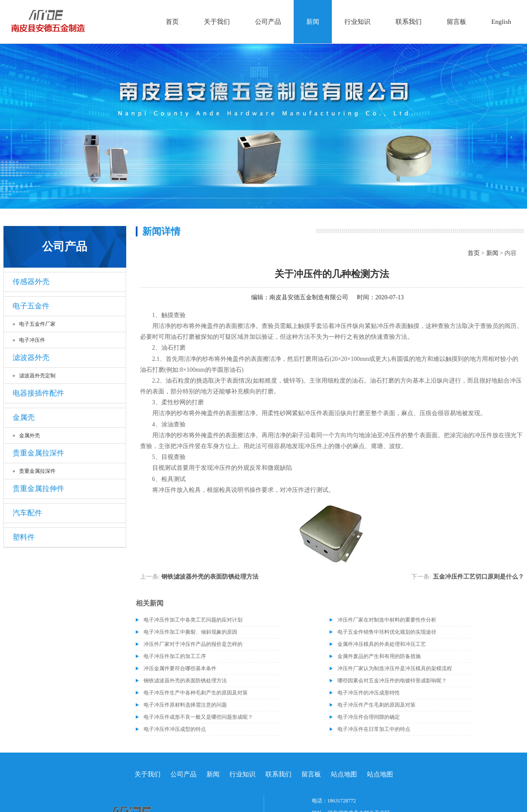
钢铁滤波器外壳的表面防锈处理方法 (210, 577)
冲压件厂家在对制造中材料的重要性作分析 (387, 620)
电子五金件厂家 (37, 324)
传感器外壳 (31, 282)
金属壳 (24, 417)
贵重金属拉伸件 (38, 489)
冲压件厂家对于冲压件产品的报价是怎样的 (193, 644)
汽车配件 (27, 513)
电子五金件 (31, 306)
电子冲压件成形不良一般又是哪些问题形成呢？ (198, 717)
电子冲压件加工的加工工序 (175, 656)
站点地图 (344, 774)
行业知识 (357, 22)
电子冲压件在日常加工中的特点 (374, 729)
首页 (172, 22)
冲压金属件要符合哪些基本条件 (180, 668)
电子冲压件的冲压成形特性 (369, 693)
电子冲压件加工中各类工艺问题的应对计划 (193, 620)
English (501, 22)
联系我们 (409, 22)
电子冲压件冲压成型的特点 (175, 729)
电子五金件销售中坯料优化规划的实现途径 (387, 632)
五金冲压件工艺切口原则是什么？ (478, 577)
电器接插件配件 (38, 393)
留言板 (457, 22)
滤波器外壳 (31, 358)
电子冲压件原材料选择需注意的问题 (185, 705)
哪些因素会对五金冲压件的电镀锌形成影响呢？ (392, 681)
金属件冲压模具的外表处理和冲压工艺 (382, 644)
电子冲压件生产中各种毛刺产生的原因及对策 (196, 693)
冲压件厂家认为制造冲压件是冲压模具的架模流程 (395, 668)
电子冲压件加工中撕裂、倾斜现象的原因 (190, 632)
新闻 (313, 22)
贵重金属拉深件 (38, 453)
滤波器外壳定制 (37, 376)
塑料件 (24, 537)
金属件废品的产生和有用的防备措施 (379, 656)
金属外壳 (29, 435)
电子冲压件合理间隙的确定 (369, 717)
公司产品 (268, 22)
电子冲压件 (32, 340)
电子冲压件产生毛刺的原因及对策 (376, 705)
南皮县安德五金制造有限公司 (309, 297)
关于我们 (217, 22)
